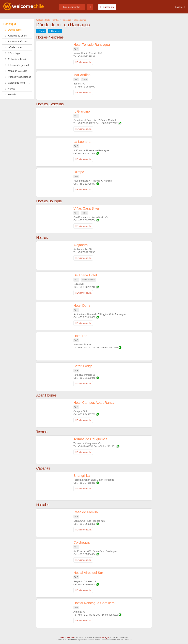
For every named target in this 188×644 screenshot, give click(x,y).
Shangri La (82, 476)
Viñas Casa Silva (86, 208)
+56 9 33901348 (87, 153)
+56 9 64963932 (109, 615)
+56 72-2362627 (86, 123)
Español (179, 7)
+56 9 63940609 (87, 317)
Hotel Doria (82, 306)
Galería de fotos (18, 83)
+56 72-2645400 (86, 87)
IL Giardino (82, 111)
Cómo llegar (12, 53)
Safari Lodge (83, 366)
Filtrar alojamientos (71, 7)
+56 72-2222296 (86, 252)
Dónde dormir (13, 30)
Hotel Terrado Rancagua (92, 45)
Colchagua (82, 542)
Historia (10, 95)
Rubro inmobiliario (15, 59)
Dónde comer (13, 47)
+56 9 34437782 (87, 414)
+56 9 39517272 (109, 123)
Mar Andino (82, 75)
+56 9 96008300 (87, 524)
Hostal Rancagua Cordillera (94, 603)
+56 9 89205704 (87, 220)
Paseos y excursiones (17, 77)
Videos (9, 89)
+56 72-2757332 (86, 615)
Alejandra (81, 245)
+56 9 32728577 (87, 184)
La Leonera (82, 142)
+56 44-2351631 (86, 56)
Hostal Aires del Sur (88, 573)
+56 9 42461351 (107, 446)
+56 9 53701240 (87, 287)
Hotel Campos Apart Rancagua (96, 403)
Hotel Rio (80, 336)
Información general (16, 65)
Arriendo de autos (15, 36)
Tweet (42, 31)
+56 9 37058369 (87, 483)
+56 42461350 (85, 446)
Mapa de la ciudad (15, 71)
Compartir (56, 31)
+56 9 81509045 (87, 378)
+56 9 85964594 (87, 554)
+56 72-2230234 (86, 348)
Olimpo (79, 172)
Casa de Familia (86, 512)
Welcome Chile (67, 637)
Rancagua (10, 24)
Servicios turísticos (15, 42)
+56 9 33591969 (109, 348)
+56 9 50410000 (87, 584)
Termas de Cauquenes (90, 439)
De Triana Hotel (85, 275)
